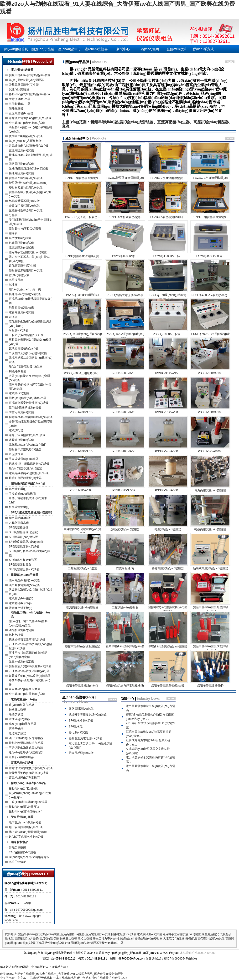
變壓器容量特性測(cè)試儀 (26, 188)
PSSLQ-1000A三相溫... (168, 334)
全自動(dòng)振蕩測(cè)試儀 (27, 694)
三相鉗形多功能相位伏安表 (26, 335)
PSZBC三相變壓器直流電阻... (82, 178)
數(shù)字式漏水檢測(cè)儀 (26, 837)
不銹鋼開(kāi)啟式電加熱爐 (26, 748)
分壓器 (13, 215)
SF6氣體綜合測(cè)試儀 (24, 569)
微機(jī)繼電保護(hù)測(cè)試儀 (28, 169)
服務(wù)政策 (176, 49)
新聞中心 (123, 49)
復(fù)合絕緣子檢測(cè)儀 (25, 408)
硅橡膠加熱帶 (17, 710)
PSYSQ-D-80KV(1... (125, 256)
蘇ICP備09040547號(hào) (180, 959)
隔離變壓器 (16, 109)
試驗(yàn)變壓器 (19, 90)
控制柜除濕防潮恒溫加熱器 (26, 743)
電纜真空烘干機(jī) (21, 608)
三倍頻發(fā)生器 (20, 104)
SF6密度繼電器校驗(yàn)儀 (26, 542)
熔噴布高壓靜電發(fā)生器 (25, 478)
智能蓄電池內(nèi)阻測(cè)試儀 (29, 773)
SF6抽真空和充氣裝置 (23, 560)
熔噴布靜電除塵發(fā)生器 (168, 686)
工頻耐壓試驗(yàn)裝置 (82, 568)
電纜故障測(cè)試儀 (21, 248)
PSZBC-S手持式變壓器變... (125, 217)
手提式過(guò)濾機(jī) (22, 494)
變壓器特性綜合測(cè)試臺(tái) (28, 183)
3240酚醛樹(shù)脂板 (22, 852)
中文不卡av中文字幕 (13, 978)
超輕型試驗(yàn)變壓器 (125, 529)
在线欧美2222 (118, 978)
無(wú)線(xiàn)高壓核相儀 (25, 141)
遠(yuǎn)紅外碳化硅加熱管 (26, 752)
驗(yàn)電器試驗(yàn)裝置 (25, 468)
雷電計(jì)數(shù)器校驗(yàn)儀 (29, 146)
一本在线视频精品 (65, 978)
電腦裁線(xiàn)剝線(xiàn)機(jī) (28, 445)
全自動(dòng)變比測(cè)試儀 (27, 123)
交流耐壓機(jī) (125, 568)
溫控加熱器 (85, 939)
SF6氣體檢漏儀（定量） (24, 532)
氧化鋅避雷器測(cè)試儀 (24, 201)
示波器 (13, 317)
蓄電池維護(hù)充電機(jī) (24, 778)
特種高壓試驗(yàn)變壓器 (168, 568)
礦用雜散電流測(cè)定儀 (24, 585)
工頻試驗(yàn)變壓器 (125, 607)
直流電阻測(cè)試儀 (21, 150)
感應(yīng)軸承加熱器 (23, 724)
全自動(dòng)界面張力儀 (24, 689)
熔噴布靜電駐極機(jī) (210, 686)
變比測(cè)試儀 (78, 732)
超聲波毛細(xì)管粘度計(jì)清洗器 (30, 676)
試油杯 (13, 285)
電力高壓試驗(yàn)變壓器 (210, 490)
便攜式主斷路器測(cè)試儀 (26, 136)
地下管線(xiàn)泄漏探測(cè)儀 (28, 832)
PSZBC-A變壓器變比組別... (168, 217)
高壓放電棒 (16, 280)
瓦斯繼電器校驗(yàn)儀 (23, 348)
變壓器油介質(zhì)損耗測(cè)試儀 (30, 666)
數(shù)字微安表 (19, 275)
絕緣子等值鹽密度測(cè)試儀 (27, 435)
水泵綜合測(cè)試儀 (21, 440)
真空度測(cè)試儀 (20, 238)
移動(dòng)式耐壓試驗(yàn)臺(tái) (30, 94)
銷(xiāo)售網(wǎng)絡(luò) (150, 50)
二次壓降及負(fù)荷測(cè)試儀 (28, 353)
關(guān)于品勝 (43, 49)
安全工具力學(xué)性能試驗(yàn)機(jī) (117, 939)
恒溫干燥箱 (16, 729)
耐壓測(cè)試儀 (18, 330)
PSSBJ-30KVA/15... (168, 373)
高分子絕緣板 (17, 862)
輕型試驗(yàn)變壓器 (168, 529)
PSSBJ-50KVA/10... (125, 373)
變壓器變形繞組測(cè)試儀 (26, 270)
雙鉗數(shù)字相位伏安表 (25, 229)
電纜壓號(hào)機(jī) (21, 598)
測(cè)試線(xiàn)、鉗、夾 (25, 289)
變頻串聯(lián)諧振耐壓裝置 (82, 647)
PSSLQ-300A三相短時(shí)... (82, 373)
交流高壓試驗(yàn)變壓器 (82, 607)
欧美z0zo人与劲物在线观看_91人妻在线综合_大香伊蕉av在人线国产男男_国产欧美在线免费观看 (61, 974)
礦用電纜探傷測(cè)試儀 (24, 580)
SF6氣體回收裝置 (20, 565)
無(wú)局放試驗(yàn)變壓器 (26, 80)
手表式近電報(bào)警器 (24, 459)
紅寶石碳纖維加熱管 (22, 757)
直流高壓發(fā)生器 (21, 113)
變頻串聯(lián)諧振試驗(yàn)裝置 (30, 75)
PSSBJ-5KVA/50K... (168, 451)
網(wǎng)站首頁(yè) (16, 50)
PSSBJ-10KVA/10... (210, 412)
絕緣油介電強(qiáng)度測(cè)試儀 (30, 118)
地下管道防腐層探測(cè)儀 (26, 827)
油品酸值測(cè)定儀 (21, 630)
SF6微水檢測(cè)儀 (81, 721)
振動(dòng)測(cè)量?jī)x (24, 807)
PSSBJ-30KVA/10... (210, 373)
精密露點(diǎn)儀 (20, 518)
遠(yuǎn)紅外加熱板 (21, 705)
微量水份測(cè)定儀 (21, 662)
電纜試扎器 (16, 430)
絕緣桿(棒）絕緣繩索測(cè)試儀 (29, 464)
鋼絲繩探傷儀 (17, 371)
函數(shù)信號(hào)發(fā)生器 (28, 398)
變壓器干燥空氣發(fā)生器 (25, 449)
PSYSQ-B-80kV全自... (210, 256)
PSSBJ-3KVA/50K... (168, 490)
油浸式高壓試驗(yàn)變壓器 (210, 568)
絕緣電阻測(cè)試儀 (21, 243)
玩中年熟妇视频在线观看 (93, 978)
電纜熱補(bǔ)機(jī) (20, 603)
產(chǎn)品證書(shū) (96, 50)
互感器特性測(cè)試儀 (50, 943)
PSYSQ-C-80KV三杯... (168, 256)
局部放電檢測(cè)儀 (21, 308)
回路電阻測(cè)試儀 (21, 164)
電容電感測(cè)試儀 (21, 312)
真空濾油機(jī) (18, 489)
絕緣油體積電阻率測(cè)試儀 (27, 640)
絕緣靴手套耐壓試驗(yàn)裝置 (28, 252)
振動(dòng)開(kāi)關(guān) (26, 811)
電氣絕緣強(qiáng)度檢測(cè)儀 (29, 473)
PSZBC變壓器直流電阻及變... (82, 256)
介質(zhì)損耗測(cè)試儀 (24, 206)
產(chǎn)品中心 (70, 49)
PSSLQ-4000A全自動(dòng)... (210, 295)
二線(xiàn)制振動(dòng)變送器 (28, 802)
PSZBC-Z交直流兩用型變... (168, 178)
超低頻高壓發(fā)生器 (22, 266)
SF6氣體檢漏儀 (19, 527)
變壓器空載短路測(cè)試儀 (26, 178)
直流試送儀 (16, 454)
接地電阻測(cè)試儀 (21, 173)
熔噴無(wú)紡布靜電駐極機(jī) (125, 686)
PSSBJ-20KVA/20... (125, 412)
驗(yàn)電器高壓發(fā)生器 (26, 367)
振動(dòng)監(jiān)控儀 (23, 789)
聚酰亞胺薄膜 (17, 848)
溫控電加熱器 (17, 733)
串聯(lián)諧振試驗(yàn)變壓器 (168, 647)
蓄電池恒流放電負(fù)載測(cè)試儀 (31, 768)
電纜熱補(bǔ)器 (49, 939)
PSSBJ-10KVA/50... (168, 412)
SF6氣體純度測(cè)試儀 (24, 547)
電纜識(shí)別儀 (19, 393)
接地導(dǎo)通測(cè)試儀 (25, 294)
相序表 (13, 233)
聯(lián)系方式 (203, 49)
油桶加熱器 (16, 714)
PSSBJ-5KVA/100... (210, 451)
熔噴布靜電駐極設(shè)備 (82, 686)
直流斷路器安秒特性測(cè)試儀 (29, 403)
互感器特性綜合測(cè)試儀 (26, 210)
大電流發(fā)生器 (20, 99)
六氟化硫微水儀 (19, 523)
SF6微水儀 (76, 726)
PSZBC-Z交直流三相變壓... (82, 217)
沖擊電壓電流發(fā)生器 (24, 85)
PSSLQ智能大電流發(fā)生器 (125, 295)
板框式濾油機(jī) (19, 507)
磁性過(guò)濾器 (19, 719)
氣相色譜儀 (16, 635)
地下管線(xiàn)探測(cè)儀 (25, 822)
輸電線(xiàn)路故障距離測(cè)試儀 (31, 417)
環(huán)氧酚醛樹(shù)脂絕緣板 (29, 857)
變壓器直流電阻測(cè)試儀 (86, 738)
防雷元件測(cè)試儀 (21, 412)
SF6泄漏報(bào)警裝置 (23, 537)
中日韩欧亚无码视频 (40, 978)
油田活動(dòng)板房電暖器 (26, 738)
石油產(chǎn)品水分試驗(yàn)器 (29, 671)
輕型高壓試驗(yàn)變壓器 (210, 529)
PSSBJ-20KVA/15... (82, 412)
